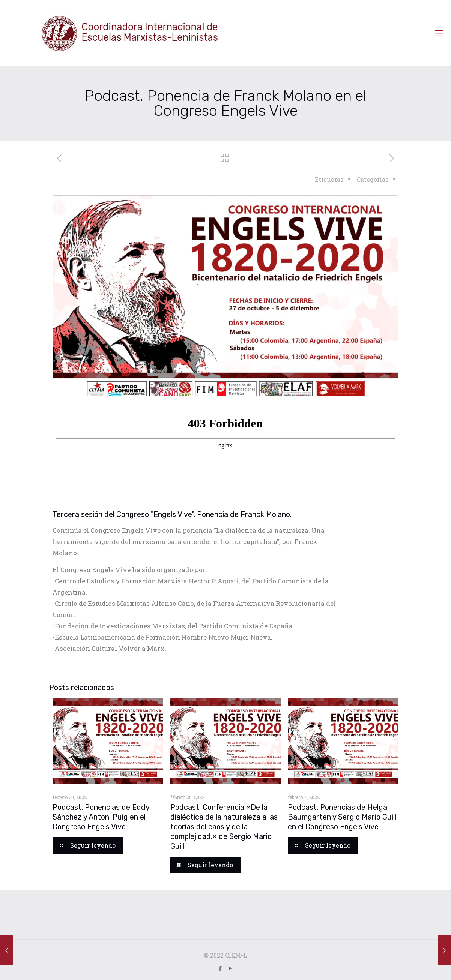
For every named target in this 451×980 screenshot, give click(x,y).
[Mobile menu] (439, 33)
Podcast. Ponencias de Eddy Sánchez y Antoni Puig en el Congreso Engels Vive (101, 817)
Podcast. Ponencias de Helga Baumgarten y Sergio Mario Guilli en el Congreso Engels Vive (343, 817)
